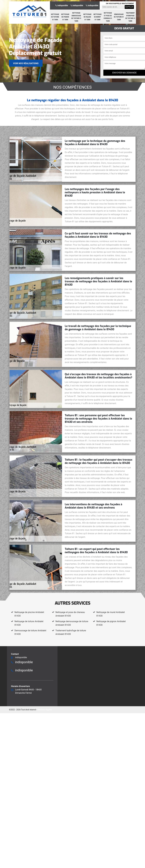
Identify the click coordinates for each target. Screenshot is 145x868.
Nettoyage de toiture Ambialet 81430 (29, 623)
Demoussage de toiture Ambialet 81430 (30, 632)
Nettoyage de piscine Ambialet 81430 (29, 614)
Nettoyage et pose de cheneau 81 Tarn (108, 17)
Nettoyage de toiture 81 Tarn (55, 17)
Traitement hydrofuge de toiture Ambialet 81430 (71, 632)
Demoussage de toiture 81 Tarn (119, 17)
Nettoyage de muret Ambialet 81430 (111, 614)
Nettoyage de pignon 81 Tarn (65, 17)
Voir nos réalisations (26, 63)
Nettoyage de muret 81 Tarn (98, 17)
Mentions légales (45, 710)
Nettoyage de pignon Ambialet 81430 (111, 623)
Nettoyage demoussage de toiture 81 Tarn (76, 17)
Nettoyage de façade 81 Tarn (87, 17)
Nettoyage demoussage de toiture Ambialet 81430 (72, 623)
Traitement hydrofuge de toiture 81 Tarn (130, 17)
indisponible (62, 5)
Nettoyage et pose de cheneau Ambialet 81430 (70, 614)
